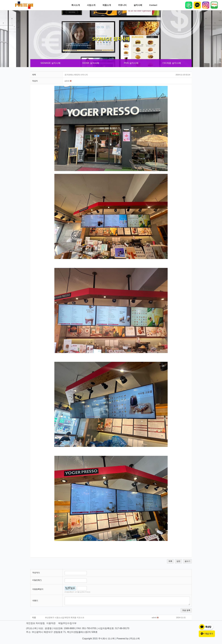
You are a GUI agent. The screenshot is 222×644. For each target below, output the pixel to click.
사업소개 (92, 5)
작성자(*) (36, 573)
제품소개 (107, 5)
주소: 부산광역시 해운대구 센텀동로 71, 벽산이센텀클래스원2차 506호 (62, 632)
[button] (67, 81)
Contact (154, 5)
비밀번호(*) (37, 580)
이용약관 (51, 623)
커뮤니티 (123, 5)
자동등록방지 (38, 589)
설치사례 (139, 5)
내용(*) (35, 601)
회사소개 (76, 5)
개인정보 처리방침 (35, 623)
